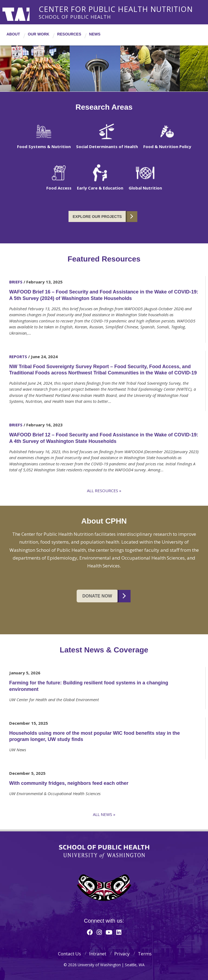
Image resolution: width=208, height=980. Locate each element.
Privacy (122, 954)
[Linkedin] (119, 932)
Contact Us (69, 954)
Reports (18, 357)
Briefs (16, 282)
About (13, 34)
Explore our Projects (97, 217)
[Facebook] (90, 932)
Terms (145, 954)
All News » (104, 814)
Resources (69, 34)
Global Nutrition (145, 188)
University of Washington (25, 12)
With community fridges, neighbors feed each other (69, 783)
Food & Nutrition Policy (167, 146)
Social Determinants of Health (107, 146)
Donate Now (97, 596)
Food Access (59, 188)
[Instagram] (99, 932)
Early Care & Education (100, 188)
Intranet (98, 954)
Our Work (39, 34)
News (95, 34)
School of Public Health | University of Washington (104, 852)
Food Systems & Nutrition (44, 146)
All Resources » (104, 491)
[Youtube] (109, 932)
